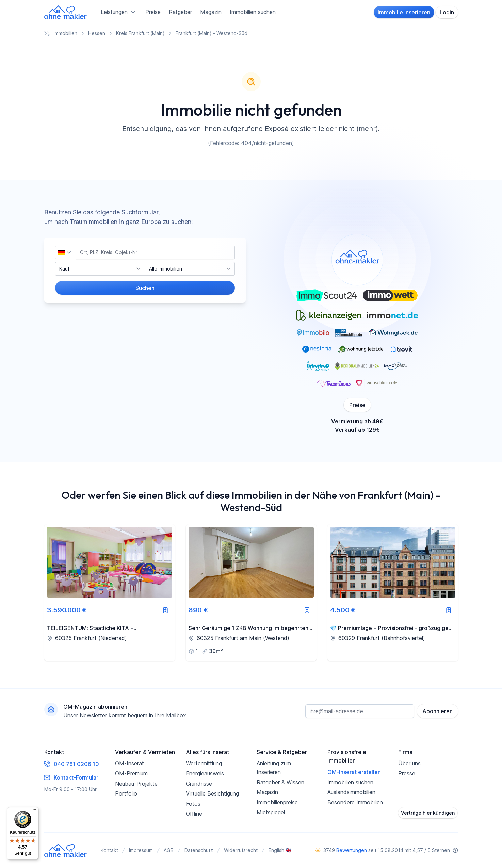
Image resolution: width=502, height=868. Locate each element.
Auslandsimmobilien (351, 792)
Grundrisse (199, 784)
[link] (110, 593)
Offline (194, 814)
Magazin (211, 12)
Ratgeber (180, 12)
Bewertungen (352, 850)
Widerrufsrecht (241, 850)
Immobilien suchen (253, 12)
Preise (153, 12)
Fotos (193, 804)
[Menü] (34, 811)
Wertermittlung (204, 763)
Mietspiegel (271, 812)
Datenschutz (199, 850)
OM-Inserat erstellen (354, 772)
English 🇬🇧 (280, 850)
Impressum (141, 850)
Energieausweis (205, 773)
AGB (169, 850)
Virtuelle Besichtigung (212, 793)
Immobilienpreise (277, 802)
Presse (407, 773)
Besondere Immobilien (355, 802)
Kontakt (109, 850)
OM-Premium (131, 773)
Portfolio (126, 793)
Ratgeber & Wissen (280, 782)
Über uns (409, 763)
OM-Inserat (129, 763)
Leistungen (119, 12)
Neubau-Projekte (136, 784)
